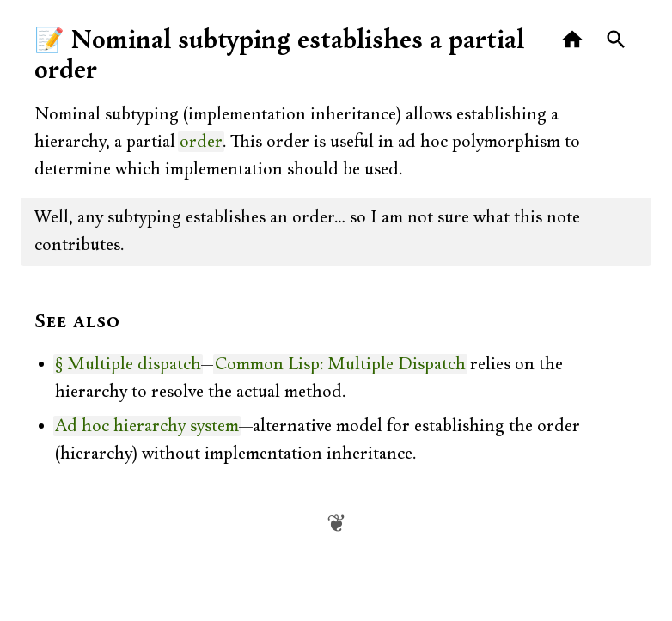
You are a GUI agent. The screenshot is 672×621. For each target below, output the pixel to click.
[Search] (617, 40)
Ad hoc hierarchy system (147, 426)
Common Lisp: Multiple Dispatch (340, 364)
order (201, 142)
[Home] (573, 40)
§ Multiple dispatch (128, 364)
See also (77, 322)
